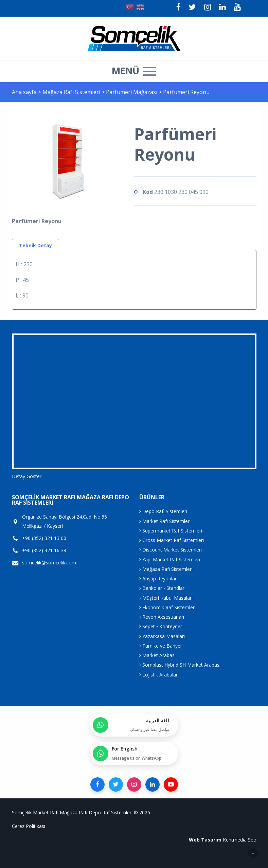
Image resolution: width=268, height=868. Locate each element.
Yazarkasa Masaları (162, 636)
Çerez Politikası (29, 826)
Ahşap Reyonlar (158, 578)
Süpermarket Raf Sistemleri (171, 531)
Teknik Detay (35, 245)
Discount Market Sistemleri (171, 550)
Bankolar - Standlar (162, 588)
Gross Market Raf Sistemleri (172, 540)
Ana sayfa (24, 92)
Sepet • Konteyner (161, 626)
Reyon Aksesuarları (162, 617)
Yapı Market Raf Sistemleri (170, 559)
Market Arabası (157, 655)
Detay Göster (27, 476)
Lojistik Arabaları (159, 675)
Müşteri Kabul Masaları (166, 598)
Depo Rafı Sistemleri (163, 511)
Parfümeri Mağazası (132, 92)
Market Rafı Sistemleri (165, 521)
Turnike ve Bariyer (161, 646)
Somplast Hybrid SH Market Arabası (180, 665)
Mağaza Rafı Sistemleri (72, 92)
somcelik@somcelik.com (49, 563)
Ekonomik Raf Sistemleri (167, 607)
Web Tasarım (205, 840)
